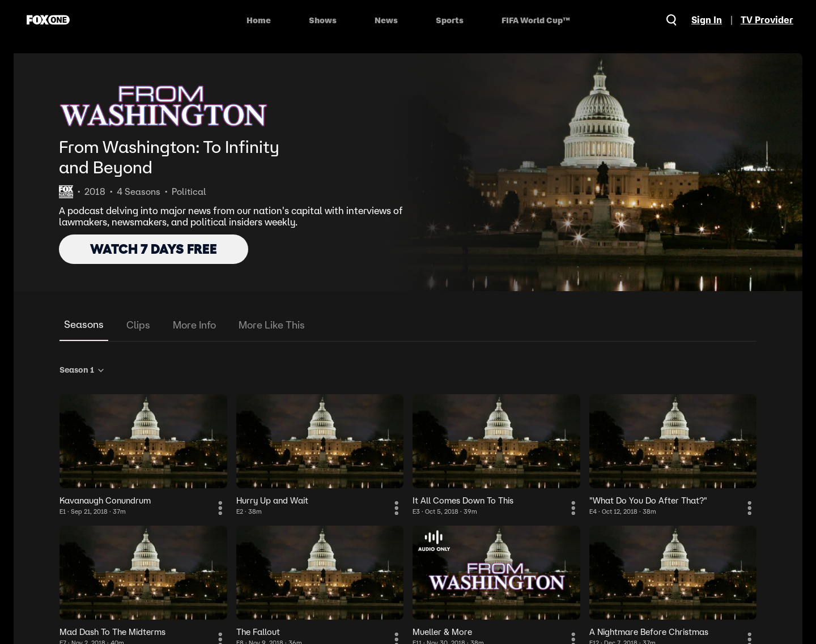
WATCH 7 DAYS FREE (154, 249)
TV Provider (767, 20)
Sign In (707, 20)
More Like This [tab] (272, 325)
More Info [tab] (194, 325)
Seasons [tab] (84, 324)
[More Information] (220, 508)
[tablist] (408, 325)
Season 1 (82, 370)
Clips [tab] (138, 325)
